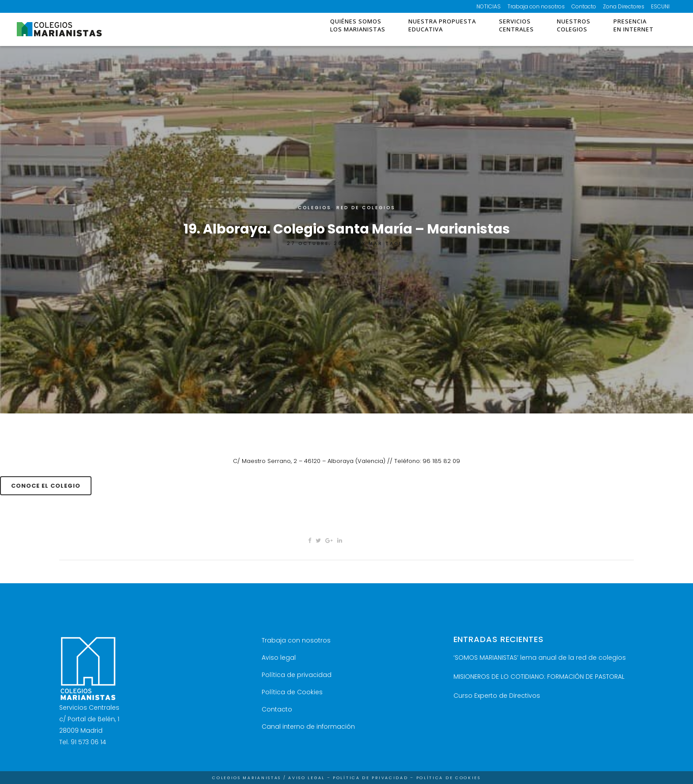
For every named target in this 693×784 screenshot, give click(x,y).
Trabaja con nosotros (536, 6)
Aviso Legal (307, 778)
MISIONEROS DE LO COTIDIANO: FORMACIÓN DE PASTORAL (539, 677)
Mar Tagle (387, 243)
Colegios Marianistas (247, 778)
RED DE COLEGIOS (366, 208)
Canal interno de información (308, 727)
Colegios (315, 208)
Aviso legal (279, 658)
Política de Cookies (292, 692)
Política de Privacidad (370, 778)
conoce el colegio (46, 486)
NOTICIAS (489, 6)
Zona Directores (624, 6)
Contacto (584, 6)
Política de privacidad (297, 675)
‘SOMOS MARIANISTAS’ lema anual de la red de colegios (540, 658)
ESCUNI (660, 6)
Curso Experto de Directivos (497, 696)
